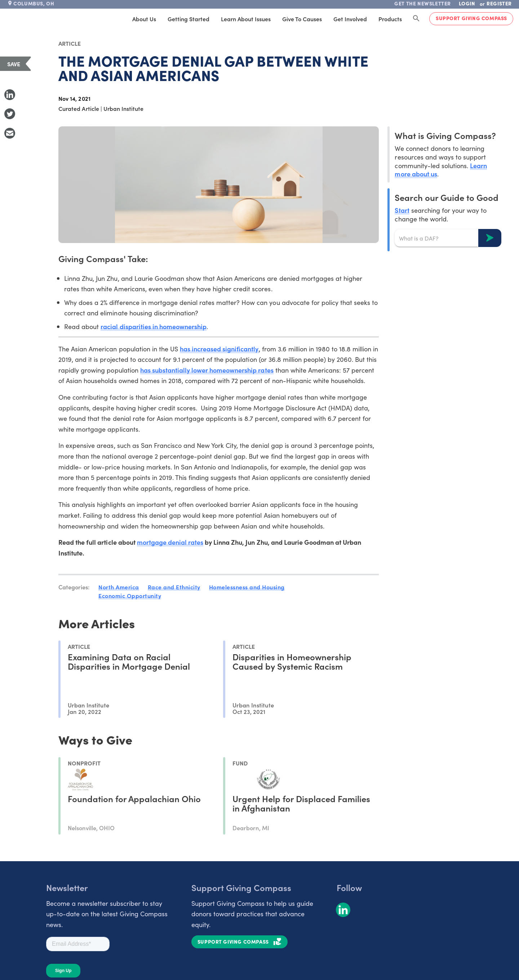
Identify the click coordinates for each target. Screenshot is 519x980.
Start (402, 210)
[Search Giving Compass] (416, 19)
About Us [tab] (144, 19)
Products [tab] (390, 19)
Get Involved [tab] (350, 19)
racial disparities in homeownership (154, 326)
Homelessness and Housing (247, 587)
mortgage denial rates (170, 542)
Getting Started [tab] (188, 19)
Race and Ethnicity (174, 587)
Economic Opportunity (130, 595)
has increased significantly (219, 349)
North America (119, 587)
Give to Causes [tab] (302, 19)
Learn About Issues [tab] (246, 19)
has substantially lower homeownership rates (207, 370)
